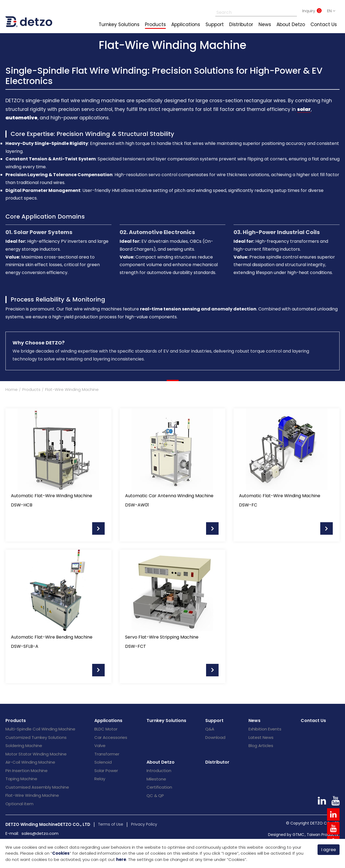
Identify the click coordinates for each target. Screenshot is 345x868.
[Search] (250, 11)
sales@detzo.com (40, 833)
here (121, 859)
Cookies (61, 853)
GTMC (298, 835)
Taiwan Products (322, 835)
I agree (329, 849)
